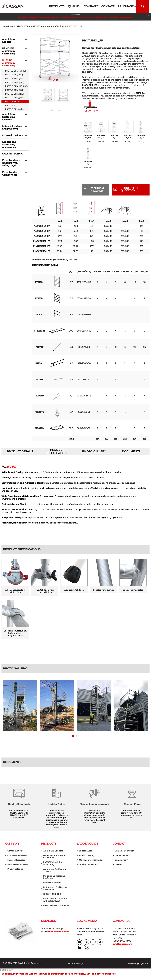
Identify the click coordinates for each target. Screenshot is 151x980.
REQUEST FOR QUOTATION (129, 189)
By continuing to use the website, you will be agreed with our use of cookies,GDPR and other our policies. (76, 18)
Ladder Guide (86, 851)
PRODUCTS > (24, 26)
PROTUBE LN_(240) (15, 82)
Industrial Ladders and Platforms (11, 128)
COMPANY (12, 844)
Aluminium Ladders (12, 40)
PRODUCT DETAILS (20, 451)
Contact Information (125, 851)
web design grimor (138, 966)
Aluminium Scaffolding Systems (8, 117)
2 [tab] (58, 80)
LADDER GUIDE (88, 844)
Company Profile (16, 851)
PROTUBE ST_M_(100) (15, 70)
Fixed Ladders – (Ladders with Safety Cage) (10, 166)
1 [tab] (54, 80)
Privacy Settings (16, 870)
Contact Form (122, 861)
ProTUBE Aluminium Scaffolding (8, 62)
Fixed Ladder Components (9, 177)
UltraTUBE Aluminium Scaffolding (8, 49)
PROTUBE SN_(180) (14, 89)
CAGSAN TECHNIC (11, 156)
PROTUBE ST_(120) (14, 74)
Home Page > (9, 26)
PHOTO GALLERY (94, 451)
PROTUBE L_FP (75, 26)
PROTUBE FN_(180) (14, 97)
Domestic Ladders (11, 136)
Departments (122, 856)
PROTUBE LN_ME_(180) (16, 86)
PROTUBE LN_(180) (14, 78)
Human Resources (17, 861)
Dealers (119, 865)
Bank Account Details (19, 865)
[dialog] (145, 974)
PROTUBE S (11, 105)
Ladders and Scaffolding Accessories (8, 146)
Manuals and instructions (92, 861)
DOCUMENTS (131, 451)
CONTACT (119, 844)
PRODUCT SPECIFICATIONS (57, 451)
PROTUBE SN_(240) (15, 93)
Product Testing (87, 856)
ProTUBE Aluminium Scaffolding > (49, 26)
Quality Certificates (89, 865)
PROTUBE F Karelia (14, 109)
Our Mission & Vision (18, 856)
